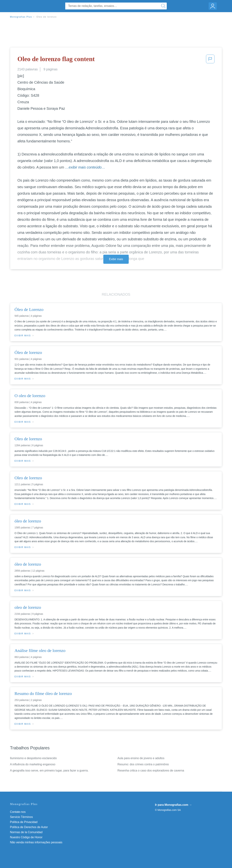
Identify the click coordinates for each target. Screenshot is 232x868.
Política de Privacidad (24, 822)
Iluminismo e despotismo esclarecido (33, 758)
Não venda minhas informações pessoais (36, 842)
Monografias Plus (21, 17)
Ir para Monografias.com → (173, 805)
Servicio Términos (21, 817)
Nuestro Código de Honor (26, 837)
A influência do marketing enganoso (33, 764)
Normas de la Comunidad (26, 832)
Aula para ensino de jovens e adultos (141, 758)
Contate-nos (18, 812)
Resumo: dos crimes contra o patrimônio (143, 764)
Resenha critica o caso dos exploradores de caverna (151, 770)
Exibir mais (116, 259)
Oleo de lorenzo (47, 17)
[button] (210, 60)
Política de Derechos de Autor (29, 827)
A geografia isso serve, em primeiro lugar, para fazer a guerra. (49, 770)
